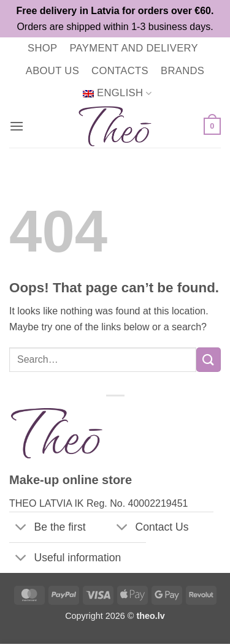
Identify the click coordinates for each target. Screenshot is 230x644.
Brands (182, 71)
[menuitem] (117, 93)
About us (52, 71)
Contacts (120, 71)
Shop (42, 48)
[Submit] (209, 359)
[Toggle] (21, 528)
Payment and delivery (134, 48)
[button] (17, 126)
